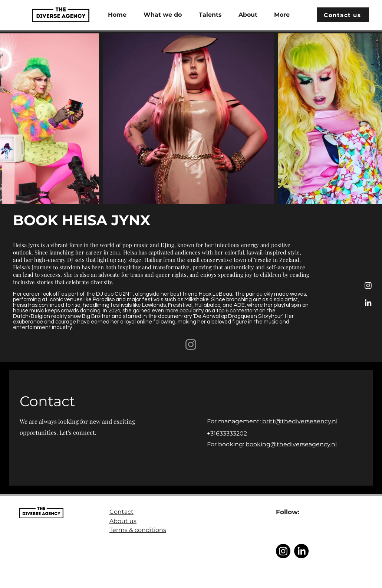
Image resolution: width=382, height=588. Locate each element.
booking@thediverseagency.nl (291, 444)
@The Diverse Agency (302, 584)
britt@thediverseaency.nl (299, 421)
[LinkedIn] (368, 303)
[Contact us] (343, 15)
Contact (121, 512)
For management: (234, 421)
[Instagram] (368, 285)
